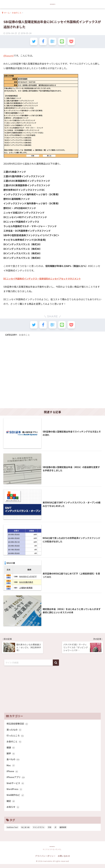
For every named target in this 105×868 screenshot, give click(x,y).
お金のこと (24, 336)
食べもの (13, 762)
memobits (53, 4)
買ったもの (14, 731)
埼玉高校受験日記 (18, 725)
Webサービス (16, 786)
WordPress (15, 792)
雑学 (11, 756)
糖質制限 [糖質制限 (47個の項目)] (63, 831)
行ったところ (16, 737)
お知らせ (13, 811)
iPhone (13, 774)
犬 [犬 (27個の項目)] (55, 831)
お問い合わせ (64, 860)
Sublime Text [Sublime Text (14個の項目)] (12, 831)
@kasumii (9, 56)
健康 (11, 749)
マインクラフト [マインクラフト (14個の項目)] (39, 831)
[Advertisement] (52, 375)
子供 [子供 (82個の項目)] (49, 831)
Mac (11, 768)
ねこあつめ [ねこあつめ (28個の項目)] (25, 831)
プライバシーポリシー (45, 860)
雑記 (11, 804)
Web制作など (16, 798)
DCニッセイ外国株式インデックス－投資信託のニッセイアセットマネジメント (45, 279)
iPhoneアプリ (16, 780)
